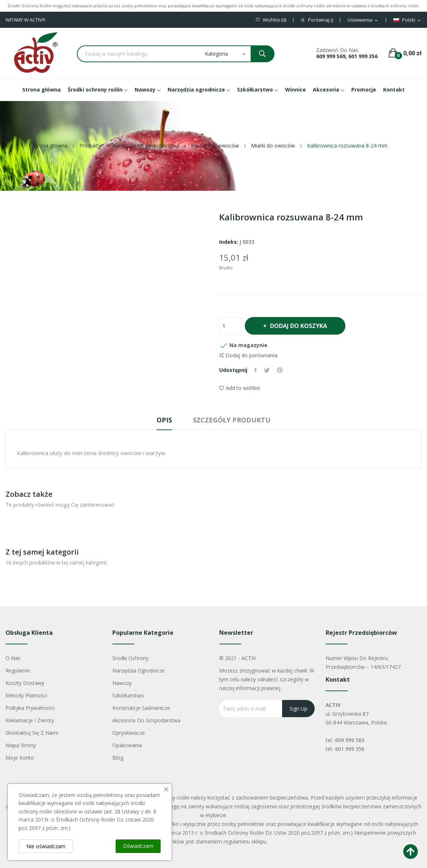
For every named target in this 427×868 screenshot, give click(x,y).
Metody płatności (26, 695)
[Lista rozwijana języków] (407, 20)
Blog (118, 758)
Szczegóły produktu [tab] (233, 420)
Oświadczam (138, 846)
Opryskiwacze (129, 733)
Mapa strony (21, 745)
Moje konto (20, 758)
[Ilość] (230, 326)
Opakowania (127, 745)
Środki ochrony (130, 658)
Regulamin (18, 670)
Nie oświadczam (46, 846)
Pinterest (281, 370)
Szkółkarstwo (128, 695)
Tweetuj (268, 370)
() (271, 20)
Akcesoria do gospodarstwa (146, 720)
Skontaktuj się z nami (32, 733)
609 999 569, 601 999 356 (347, 56)
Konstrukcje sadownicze (141, 708)
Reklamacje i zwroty (30, 720)
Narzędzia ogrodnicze (138, 670)
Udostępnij (256, 370)
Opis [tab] (163, 420)
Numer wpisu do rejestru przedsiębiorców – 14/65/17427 (363, 662)
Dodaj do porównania (248, 355)
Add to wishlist (240, 388)
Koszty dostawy (25, 683)
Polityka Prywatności (30, 708)
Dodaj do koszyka (300, 326)
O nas (13, 658)
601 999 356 (350, 749)
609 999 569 (350, 740)
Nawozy (122, 683)
